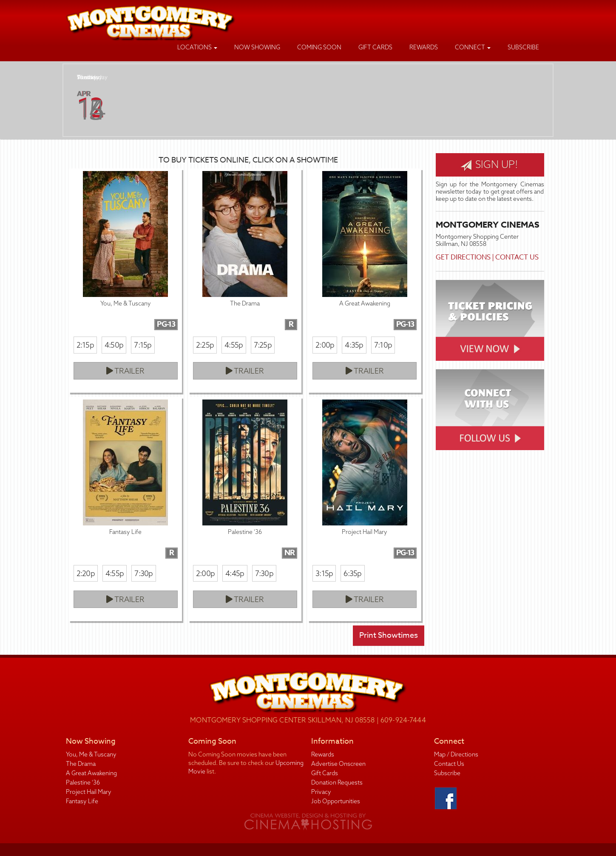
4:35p (354, 345)
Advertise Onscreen (338, 764)
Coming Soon (319, 47)
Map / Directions (456, 754)
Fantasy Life (82, 801)
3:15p (324, 573)
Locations (197, 47)
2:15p (85, 345)
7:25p (263, 345)
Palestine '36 (83, 782)
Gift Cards (375, 47)
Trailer (125, 371)
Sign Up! (489, 165)
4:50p (114, 345)
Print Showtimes (389, 635)
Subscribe (523, 47)
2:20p (86, 573)
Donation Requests (337, 782)
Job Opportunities (336, 801)
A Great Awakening (91, 773)
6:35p (352, 573)
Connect (473, 47)
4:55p (234, 345)
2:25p (205, 345)
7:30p (143, 573)
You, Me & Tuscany (91, 754)
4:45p (235, 573)
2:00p (325, 345)
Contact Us (517, 257)
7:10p (383, 345)
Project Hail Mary (89, 792)
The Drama (81, 764)
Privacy (321, 792)
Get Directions (463, 257)
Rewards (424, 47)
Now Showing (257, 47)
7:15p (143, 345)
